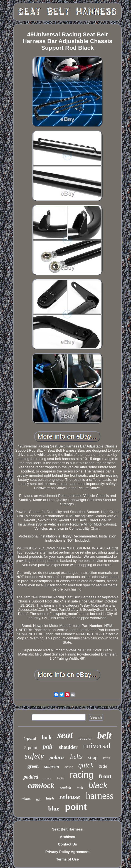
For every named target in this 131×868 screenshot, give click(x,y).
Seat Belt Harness (67, 829)
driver (69, 767)
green (33, 766)
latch (50, 799)
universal (97, 746)
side (103, 766)
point (76, 807)
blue (54, 808)
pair (48, 746)
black (98, 785)
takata (26, 799)
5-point (31, 748)
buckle (61, 778)
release (70, 797)
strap (93, 758)
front (105, 776)
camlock (41, 785)
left (38, 799)
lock (47, 737)
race (107, 758)
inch (80, 788)
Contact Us (67, 844)
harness (100, 796)
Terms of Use (67, 859)
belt (104, 735)
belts (76, 757)
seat (65, 735)
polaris (57, 757)
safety (34, 756)
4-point (30, 738)
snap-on (52, 766)
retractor (85, 738)
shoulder (68, 747)
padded (31, 777)
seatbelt (65, 788)
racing (81, 775)
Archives (67, 837)
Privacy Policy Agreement (67, 852)
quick (86, 765)
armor (48, 778)
